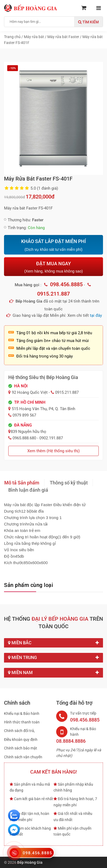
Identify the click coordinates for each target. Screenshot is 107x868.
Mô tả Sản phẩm (22, 483)
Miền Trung (53, 658)
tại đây (96, 315)
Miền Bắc (53, 643)
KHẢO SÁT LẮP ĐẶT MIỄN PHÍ (53, 245)
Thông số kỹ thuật (69, 483)
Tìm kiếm (88, 22)
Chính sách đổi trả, (19, 731)
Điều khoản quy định (21, 740)
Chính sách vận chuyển (23, 757)
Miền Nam (53, 673)
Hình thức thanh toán (22, 722)
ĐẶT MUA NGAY (53, 267)
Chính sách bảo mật (21, 748)
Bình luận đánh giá (28, 490)
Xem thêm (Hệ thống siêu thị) (53, 451)
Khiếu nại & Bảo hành (22, 713)
